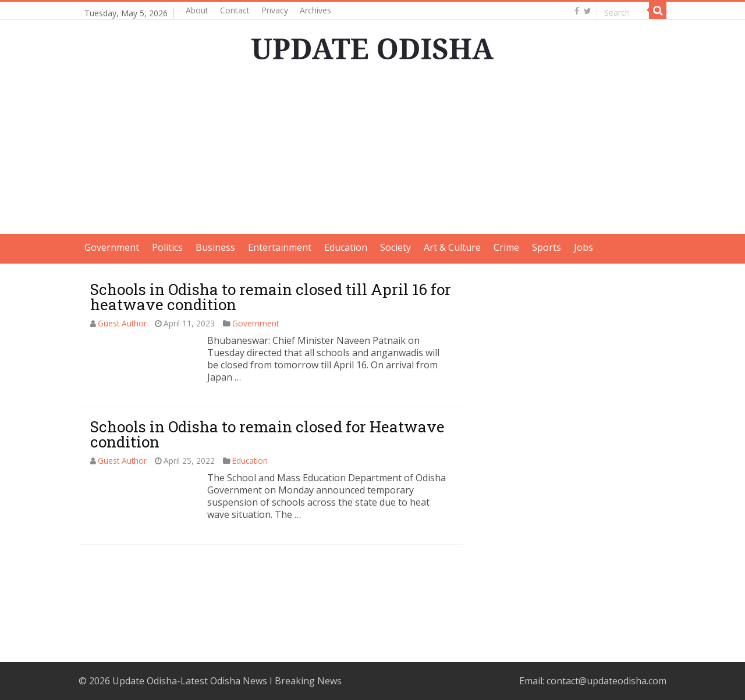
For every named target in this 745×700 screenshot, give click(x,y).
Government (112, 247)
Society (395, 247)
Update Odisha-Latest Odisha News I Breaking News (227, 681)
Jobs (583, 247)
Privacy (275, 10)
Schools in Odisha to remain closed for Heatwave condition (267, 434)
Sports (547, 247)
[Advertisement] (372, 152)
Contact (235, 10)
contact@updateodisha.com (606, 681)
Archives (315, 10)
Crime (506, 247)
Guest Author (122, 323)
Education (346, 247)
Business (215, 247)
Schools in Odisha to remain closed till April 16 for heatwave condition (271, 297)
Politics (167, 247)
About (197, 10)
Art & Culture (452, 247)
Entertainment (280, 247)
